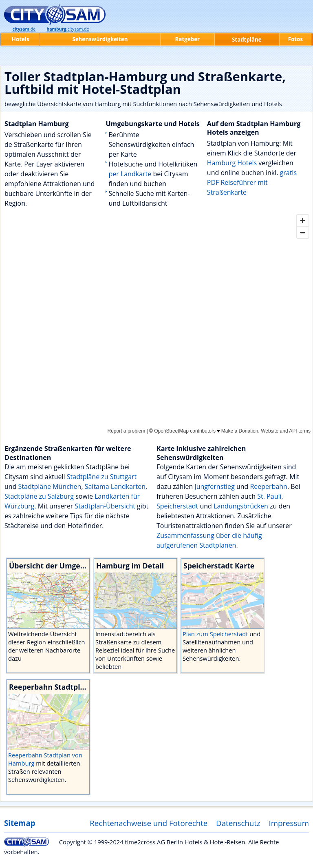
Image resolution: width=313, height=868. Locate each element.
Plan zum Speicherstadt (216, 634)
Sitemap (20, 823)
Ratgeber (187, 39)
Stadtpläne (247, 40)
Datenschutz (238, 823)
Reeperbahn (268, 486)
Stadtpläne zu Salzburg (39, 496)
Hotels (21, 39)
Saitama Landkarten (115, 486)
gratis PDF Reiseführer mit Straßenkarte (252, 182)
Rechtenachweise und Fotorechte (149, 823)
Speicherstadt (177, 506)
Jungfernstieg (214, 486)
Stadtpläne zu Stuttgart (102, 477)
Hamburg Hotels (232, 163)
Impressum (289, 823)
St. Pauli (269, 496)
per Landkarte (130, 174)
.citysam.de (68, 29)
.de (24, 29)
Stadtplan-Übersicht (105, 506)
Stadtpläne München (50, 486)
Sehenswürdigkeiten (100, 39)
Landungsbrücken (241, 506)
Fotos (295, 39)
